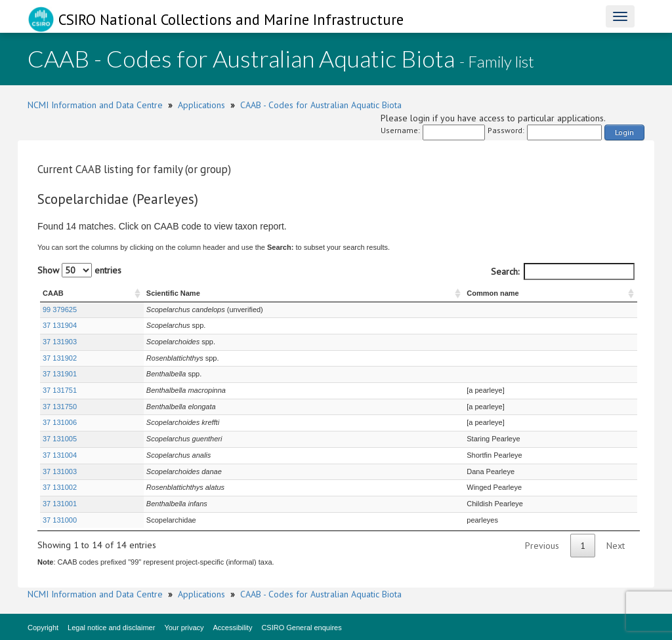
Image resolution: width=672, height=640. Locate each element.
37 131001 (60, 504)
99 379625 (60, 310)
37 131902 (60, 358)
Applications (201, 105)
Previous (542, 546)
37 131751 (60, 390)
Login (624, 132)
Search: (563, 271)
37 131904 (60, 325)
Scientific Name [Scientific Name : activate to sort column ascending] (173, 293)
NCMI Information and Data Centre (95, 105)
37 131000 (60, 520)
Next (616, 546)
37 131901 (60, 374)
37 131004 (60, 455)
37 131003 (60, 471)
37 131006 (60, 422)
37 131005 (60, 439)
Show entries (79, 270)
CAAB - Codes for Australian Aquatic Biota (321, 105)
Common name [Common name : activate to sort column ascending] (493, 293)
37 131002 (60, 487)
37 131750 (60, 407)
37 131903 (60, 342)
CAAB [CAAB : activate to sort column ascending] (53, 293)
